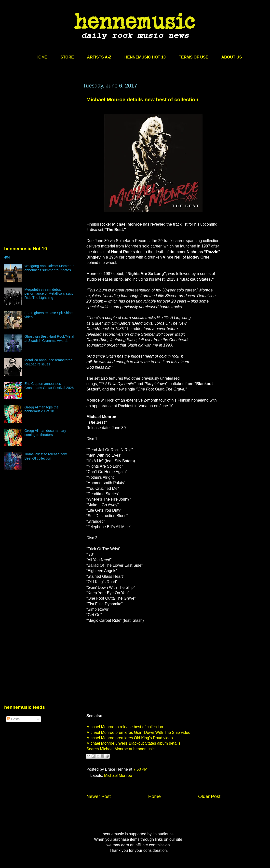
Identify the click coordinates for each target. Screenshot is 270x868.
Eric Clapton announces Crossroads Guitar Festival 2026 (49, 386)
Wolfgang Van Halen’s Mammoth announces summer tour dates (49, 268)
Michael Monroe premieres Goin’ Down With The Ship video (138, 732)
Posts (13, 719)
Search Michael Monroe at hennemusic (120, 749)
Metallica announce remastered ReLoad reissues (48, 362)
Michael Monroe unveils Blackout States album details (133, 743)
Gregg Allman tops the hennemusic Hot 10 (42, 409)
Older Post (209, 796)
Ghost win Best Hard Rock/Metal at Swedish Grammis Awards (49, 339)
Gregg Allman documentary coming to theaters (45, 433)
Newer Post (99, 796)
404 (7, 257)
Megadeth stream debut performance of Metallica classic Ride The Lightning (49, 294)
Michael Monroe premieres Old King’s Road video (130, 738)
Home (155, 796)
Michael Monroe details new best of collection (142, 99)
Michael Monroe (118, 775)
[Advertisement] (41, 130)
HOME (41, 57)
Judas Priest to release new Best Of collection (46, 456)
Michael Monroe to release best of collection (125, 727)
